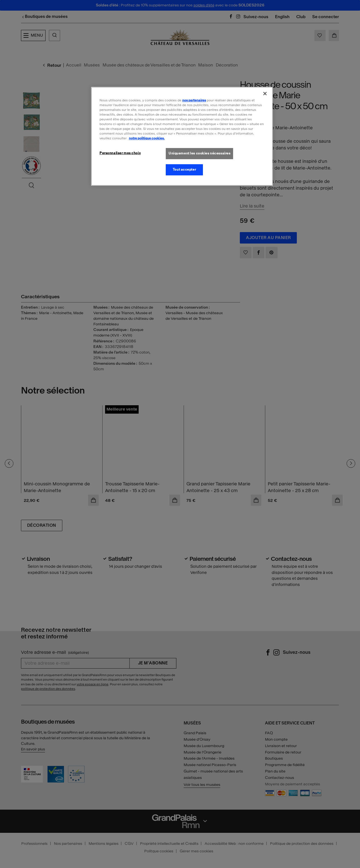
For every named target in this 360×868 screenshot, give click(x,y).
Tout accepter (184, 170)
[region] (182, 136)
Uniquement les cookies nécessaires (199, 153)
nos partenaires (194, 100)
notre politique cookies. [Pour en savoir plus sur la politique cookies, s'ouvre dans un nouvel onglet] (147, 138)
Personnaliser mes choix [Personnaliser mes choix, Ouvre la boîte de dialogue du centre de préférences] (120, 153)
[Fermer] (265, 94)
